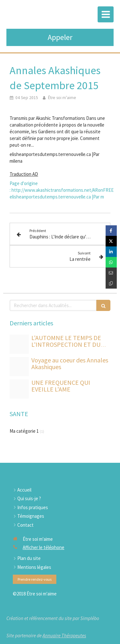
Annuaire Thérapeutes (64, 636)
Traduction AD (24, 174)
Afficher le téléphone (44, 547)
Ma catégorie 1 (24, 431)
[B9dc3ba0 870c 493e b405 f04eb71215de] (19, 344)
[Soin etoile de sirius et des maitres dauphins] (19, 389)
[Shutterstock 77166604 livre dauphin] (19, 367)
